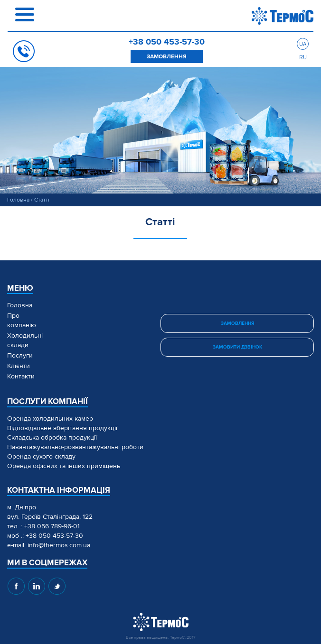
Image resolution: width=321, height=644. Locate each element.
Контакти (21, 376)
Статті (42, 200)
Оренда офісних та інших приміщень (64, 466)
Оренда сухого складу (41, 456)
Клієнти (19, 366)
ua (303, 44)
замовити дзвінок (237, 347)
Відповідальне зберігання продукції (62, 428)
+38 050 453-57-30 (167, 42)
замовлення (167, 57)
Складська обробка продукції (52, 437)
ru (303, 57)
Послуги (20, 355)
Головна (18, 200)
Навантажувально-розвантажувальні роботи (75, 447)
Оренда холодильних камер (50, 419)
